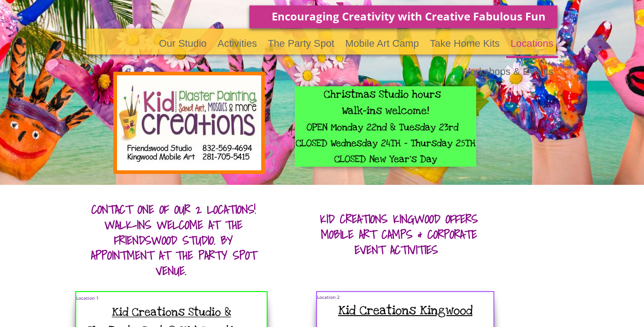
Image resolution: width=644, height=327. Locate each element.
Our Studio (183, 43)
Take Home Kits (465, 43)
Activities (237, 43)
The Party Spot (301, 43)
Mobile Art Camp (382, 43)
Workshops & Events (507, 72)
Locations (532, 43)
